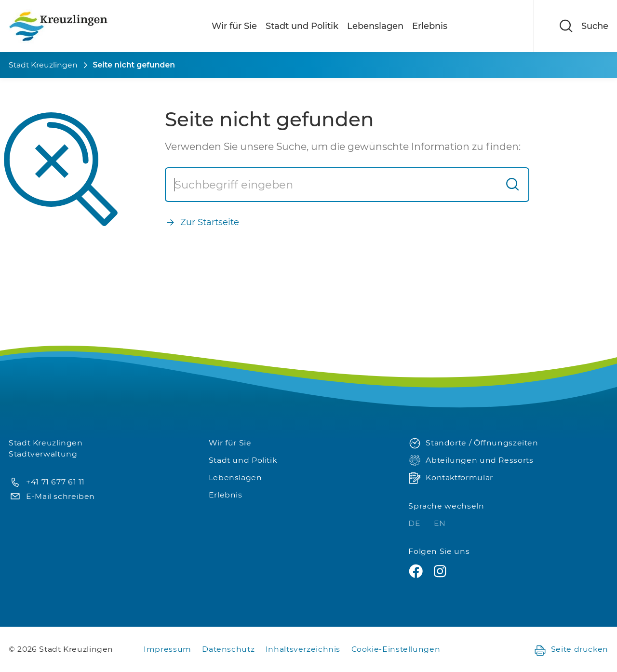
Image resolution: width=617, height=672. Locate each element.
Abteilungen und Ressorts (471, 461)
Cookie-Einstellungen (396, 649)
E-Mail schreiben (52, 497)
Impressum (168, 649)
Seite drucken (571, 650)
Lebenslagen (375, 26)
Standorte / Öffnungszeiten (473, 443)
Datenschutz (228, 649)
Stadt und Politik (302, 26)
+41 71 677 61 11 (47, 482)
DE (416, 523)
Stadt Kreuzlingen (43, 65)
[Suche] (331, 185)
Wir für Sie (234, 26)
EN (440, 523)
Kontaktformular (450, 478)
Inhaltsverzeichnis (303, 649)
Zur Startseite (202, 222)
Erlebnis (430, 26)
